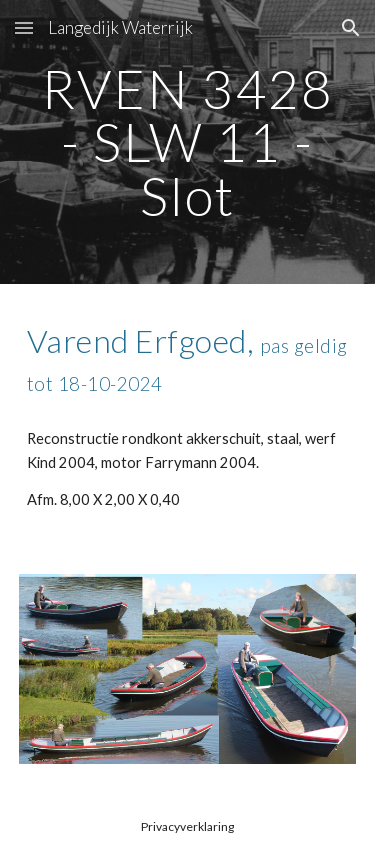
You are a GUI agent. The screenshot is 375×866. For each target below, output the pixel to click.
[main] (188, 142)
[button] (24, 27)
